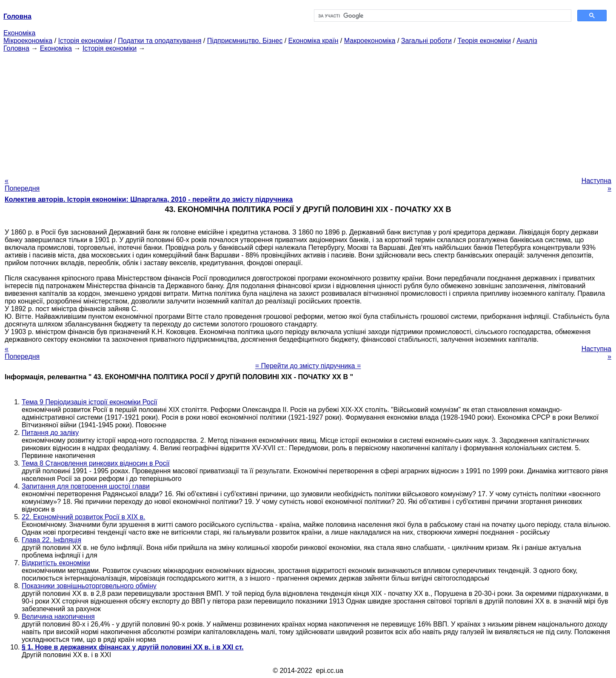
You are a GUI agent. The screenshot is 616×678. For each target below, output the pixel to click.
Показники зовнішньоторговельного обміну (89, 586)
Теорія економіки (484, 41)
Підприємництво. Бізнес (245, 41)
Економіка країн (314, 41)
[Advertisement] (308, 112)
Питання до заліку (50, 433)
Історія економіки (85, 41)
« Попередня (22, 185)
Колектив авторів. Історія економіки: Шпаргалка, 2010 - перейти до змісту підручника (149, 199)
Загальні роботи (426, 41)
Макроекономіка (370, 41)
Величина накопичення (58, 616)
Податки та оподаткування (160, 41)
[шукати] (442, 16)
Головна (16, 48)
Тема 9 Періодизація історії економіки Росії (90, 402)
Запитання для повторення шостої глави (86, 486)
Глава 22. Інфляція (51, 540)
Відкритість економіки (56, 563)
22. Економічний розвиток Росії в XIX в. (84, 517)
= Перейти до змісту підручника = (308, 366)
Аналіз (527, 41)
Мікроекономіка (28, 41)
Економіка (19, 33)
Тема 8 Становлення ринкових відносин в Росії (96, 463)
